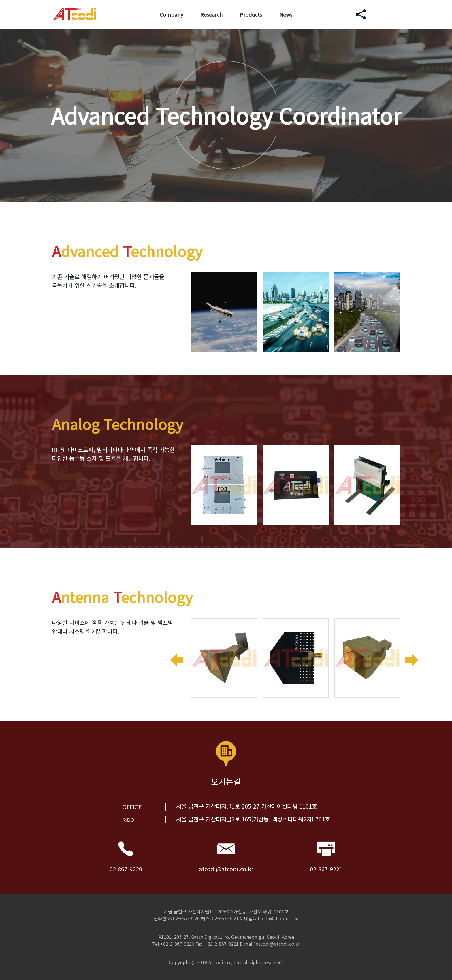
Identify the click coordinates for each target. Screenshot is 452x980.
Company (171, 14)
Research (211, 14)
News (286, 14)
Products (251, 14)
